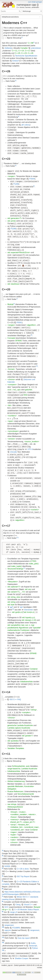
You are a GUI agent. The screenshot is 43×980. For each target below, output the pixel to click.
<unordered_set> (17, 830)
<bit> (10, 405)
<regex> (14, 832)
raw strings (12, 804)
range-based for (14, 769)
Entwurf (16, 61)
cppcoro (8, 930)
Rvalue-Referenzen (15, 791)
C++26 (31, 53)
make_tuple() (16, 566)
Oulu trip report (24, 938)
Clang (18, 905)
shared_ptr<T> (16, 822)
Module (10, 304)
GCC (7, 907)
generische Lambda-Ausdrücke (20, 725)
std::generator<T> (15, 218)
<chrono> (11, 379)
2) (34, 42)
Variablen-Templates (16, 748)
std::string (11, 602)
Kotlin (33, 943)
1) (22, 37)
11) (17, 537)
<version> (11, 439)
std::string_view (14, 597)
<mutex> (22, 812)
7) (17, 299)
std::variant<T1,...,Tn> (16, 592)
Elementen (29, 610)
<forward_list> (23, 825)
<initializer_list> (16, 827)
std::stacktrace (13, 284)
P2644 (32, 179)
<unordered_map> (31, 827)
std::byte (11, 605)
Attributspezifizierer (15, 807)
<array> (13, 825)
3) (16, 80)
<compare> (12, 385)
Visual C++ (28, 905)
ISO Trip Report (23, 876)
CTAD (33, 561)
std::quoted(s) (13, 741)
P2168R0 (16, 928)
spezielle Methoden (15, 786)
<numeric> (35, 510)
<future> (14, 817)
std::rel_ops (14, 390)
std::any (28, 589)
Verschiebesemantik (26, 794)
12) (24, 568)
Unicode (13, 452)
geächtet (28, 390)
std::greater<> (28, 736)
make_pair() (34, 564)
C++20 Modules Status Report (27, 910)
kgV (21, 607)
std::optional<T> (14, 587)
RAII (25, 395)
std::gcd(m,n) (17, 612)
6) (34, 186)
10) (37, 366)
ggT (12, 607)
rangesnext (9, 925)
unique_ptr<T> (29, 822)
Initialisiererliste (26, 682)
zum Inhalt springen (35, 2)
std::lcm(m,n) (29, 612)
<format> (11, 369)
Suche (20, 11)
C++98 (31, 43)
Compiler (24, 48)
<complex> (26, 712)
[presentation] (8, 419)
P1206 (16, 184)
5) (16, 165)
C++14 (21, 51)
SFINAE (19, 341)
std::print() (12, 221)
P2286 (13, 229)
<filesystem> (13, 582)
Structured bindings (15, 569)
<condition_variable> (19, 814)
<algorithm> (31, 325)
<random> (14, 837)
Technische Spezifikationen (26, 56)
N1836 (7, 866)
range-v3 (14, 912)
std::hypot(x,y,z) (28, 618)
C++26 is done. (23, 869)
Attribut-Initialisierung (16, 781)
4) (19, 116)
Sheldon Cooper (22, 958)
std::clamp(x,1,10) (29, 620)
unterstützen (36, 48)
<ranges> (11, 176)
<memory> (15, 820)
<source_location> (32, 441)
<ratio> (13, 840)
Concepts (11, 338)
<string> (33, 710)
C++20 (17, 53)
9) (32, 335)
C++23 (24, 53)
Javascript (33, 946)
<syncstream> (13, 431)
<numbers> (12, 416)
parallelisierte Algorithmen (18, 628)
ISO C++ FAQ (15, 699)
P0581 (19, 323)
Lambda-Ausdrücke (29, 769)
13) (13, 609)
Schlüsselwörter (18, 766)
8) (14, 304)
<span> (10, 421)
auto (28, 766)
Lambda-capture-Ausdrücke (19, 728)
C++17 (28, 51)
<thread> (14, 812)
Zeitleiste (8, 48)
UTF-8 (30, 449)
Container (34, 669)
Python (35, 948)
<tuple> (13, 835)
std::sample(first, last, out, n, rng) (21, 625)
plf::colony (26, 125)
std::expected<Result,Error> (19, 252)
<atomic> (32, 814)
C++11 (15, 51)
